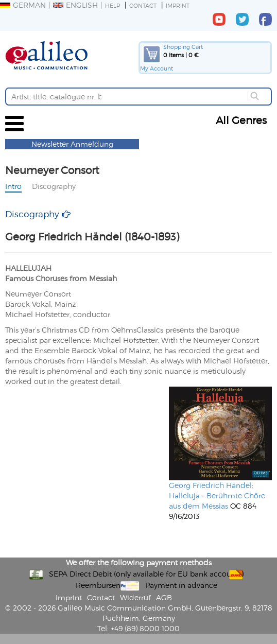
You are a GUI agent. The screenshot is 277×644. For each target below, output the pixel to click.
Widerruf (135, 597)
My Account (157, 68)
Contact (143, 5)
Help (112, 5)
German (23, 5)
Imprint (178, 5)
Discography (54, 186)
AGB (164, 597)
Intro (13, 186)
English (75, 5)
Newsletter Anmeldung (72, 144)
